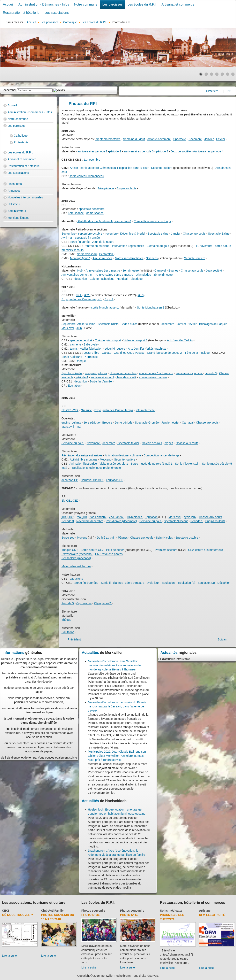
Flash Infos (15, 184)
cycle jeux (190, 517)
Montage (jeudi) (80, 258)
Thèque (100, 340)
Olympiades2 (103, 603)
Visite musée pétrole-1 (114, 464)
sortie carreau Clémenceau (87, 176)
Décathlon (224, 583)
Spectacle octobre (187, 538)
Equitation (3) (206, 583)
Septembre (68, 234)
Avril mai (67, 238)
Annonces (14, 191)
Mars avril (68, 328)
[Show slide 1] (201, 74)
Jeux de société (181, 151)
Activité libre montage (83, 459)
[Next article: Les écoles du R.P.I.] (223, 639)
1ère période (106, 188)
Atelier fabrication (91, 349)
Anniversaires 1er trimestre (103, 271)
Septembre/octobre (108, 139)
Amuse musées (102, 258)
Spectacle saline (158, 234)
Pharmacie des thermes (172, 917)
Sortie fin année (80, 242)
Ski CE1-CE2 (70, 410)
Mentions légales (18, 218)
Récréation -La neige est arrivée (82, 455)
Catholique (21, 136)
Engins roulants (127, 188)
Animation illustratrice (84, 464)
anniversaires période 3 (139, 151)
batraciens (76, 579)
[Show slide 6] (228, 74)
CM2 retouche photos (109, 554)
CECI (5, 911)
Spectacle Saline (219, 234)
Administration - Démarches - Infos (44, 4)
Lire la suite (9, 956)
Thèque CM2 (70, 550)
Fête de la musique (197, 353)
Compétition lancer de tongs (161, 455)
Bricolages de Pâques (213, 324)
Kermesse (91, 357)
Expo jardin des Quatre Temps (114, 410)
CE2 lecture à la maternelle (205, 550)
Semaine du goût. (73, 443)
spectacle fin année (88, 238)
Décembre (195, 139)
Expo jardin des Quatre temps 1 (82, 299)
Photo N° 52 (129, 915)
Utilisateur (14, 204)
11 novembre (92, 160)
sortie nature (223, 246)
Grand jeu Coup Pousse (129, 353)
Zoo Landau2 (98, 517)
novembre (111, 234)
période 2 (115, 151)
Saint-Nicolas (164, 538)
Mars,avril (68, 427)
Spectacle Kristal (109, 324)
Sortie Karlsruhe (72, 357)
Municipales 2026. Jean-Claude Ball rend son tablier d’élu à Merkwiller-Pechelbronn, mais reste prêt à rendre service (117, 756)
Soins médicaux (171, 911)
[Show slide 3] (212, 74)
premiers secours (72, 250)
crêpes (169, 443)
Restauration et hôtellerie (21, 13)
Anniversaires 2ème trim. (77, 275)
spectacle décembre (91, 209)
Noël (80, 271)
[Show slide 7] (233, 74)
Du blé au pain (106, 538)
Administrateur (17, 211)
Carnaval (160, 271)
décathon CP (70, 480)
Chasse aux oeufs (142, 538)
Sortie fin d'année (101, 381)
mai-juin (82, 517)
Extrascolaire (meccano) (77, 554)
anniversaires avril (102, 377)
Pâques (123, 538)
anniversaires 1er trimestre (156, 373)
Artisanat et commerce (178, 4)
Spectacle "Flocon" (176, 521)
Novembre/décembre (90, 521)
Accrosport (114, 340)
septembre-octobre (90, 234)
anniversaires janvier (189, 373)
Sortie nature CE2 (92, 550)
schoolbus (108, 279)
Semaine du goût (134, 139)
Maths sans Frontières (129, 258)
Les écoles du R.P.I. (142, 4)
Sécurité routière (162, 168)
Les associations (57, 13)
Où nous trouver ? (17, 915)
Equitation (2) (187, 583)
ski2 (87, 295)
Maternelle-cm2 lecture (76, 566)
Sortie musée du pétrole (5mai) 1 (152, 464)
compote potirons (96, 373)
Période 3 (68, 521)
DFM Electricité (212, 915)
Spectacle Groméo (147, 423)
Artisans (205, 911)
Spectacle (180, 139)
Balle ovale (91, 344)
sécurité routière (115, 349)
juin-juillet (67, 517)
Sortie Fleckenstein (187, 464)
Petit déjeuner (115, 550)
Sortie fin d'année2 (86, 583)
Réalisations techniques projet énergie (96, 468)
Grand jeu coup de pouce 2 (164, 353)
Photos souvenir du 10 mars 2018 (58, 917)
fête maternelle (145, 410)
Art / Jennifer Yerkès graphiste (147, 349)
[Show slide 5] (222, 74)
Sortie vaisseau (87, 254)
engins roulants (71, 423)
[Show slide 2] (206, 74)
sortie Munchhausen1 (105, 307)
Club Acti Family (52, 911)
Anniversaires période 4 (208, 151)
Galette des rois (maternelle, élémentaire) (104, 221)
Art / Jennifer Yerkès (180, 340)
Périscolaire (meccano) (76, 558)
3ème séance (95, 213)
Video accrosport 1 (135, 340)
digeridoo (137, 279)
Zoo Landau (117, 517)
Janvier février (170, 423)
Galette (94, 279)
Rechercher (9, 90)
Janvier (209, 139)
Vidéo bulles (130, 324)
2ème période (124, 423)
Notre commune (86, 4)
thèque (81, 361)
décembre (168, 324)
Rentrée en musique (96, 246)
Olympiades (144, 275)
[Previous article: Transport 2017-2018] (74, 639)
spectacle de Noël (81, 340)
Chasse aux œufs (194, 234)
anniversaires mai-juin (153, 377)
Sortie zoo (68, 538)
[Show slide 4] (217, 74)
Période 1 (197, 521)
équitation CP (115, 480)
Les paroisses (113, 4)
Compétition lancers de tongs (152, 221)
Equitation (74, 386)
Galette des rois (152, 443)
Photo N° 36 (91, 915)
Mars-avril (175, 517)
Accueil (8, 4)
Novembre (94, 443)
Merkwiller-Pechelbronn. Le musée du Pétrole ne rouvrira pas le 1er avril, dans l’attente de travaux (117, 706)
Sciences (152, 258)
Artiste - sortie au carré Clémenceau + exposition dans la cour (109, 168)
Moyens (83, 538)
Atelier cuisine (86, 324)
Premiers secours (166, 550)
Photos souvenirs (93, 911)
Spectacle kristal (72, 373)
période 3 (162, 151)
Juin (79, 328)
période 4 (82, 377)
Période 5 (68, 603)
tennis (74, 349)
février (193, 324)
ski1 (79, 295)
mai (79, 427)
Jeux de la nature (103, 242)
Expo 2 (109, 299)
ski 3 (141, 295)
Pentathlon (107, 254)
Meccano (106, 459)
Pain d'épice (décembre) (121, 521)
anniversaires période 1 (93, 151)
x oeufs (217, 517)
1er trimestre (131, 271)
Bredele (108, 423)
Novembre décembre (123, 373)
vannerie (75, 344)
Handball (123, 279)
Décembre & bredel (133, 234)
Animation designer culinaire (123, 455)
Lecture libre (91, 353)
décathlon (81, 279)
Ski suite (86, 410)
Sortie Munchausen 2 (150, 307)
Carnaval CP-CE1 (92, 480)
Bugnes (173, 271)
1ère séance (76, 213)
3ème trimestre (163, 275)
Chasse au (206, 517)
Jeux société (214, 271)
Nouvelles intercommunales (25, 197)
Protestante (21, 142)
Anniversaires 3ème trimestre (115, 275)
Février (221, 139)
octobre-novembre (159, 139)
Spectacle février (128, 443)
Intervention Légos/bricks (128, 246)
